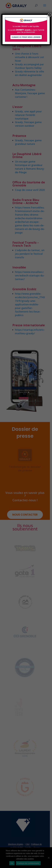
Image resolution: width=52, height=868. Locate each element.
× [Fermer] (50, 15)
